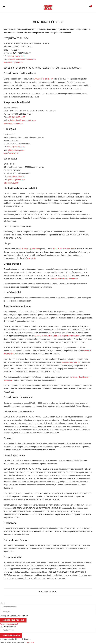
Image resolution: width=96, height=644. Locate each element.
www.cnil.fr (31, 258)
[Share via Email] (55, 592)
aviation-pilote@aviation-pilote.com (22, 59)
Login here (30, 642)
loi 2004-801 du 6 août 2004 (64, 249)
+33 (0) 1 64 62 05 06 (16, 56)
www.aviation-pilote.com (13, 63)
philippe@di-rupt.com (17, 150)
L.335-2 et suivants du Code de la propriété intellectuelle (57, 336)
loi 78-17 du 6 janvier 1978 (29, 249)
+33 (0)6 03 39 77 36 (16, 147)
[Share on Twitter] (50, 592)
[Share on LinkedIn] (53, 592)
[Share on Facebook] (48, 592)
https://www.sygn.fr (11, 153)
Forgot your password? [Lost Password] (9, 624)
